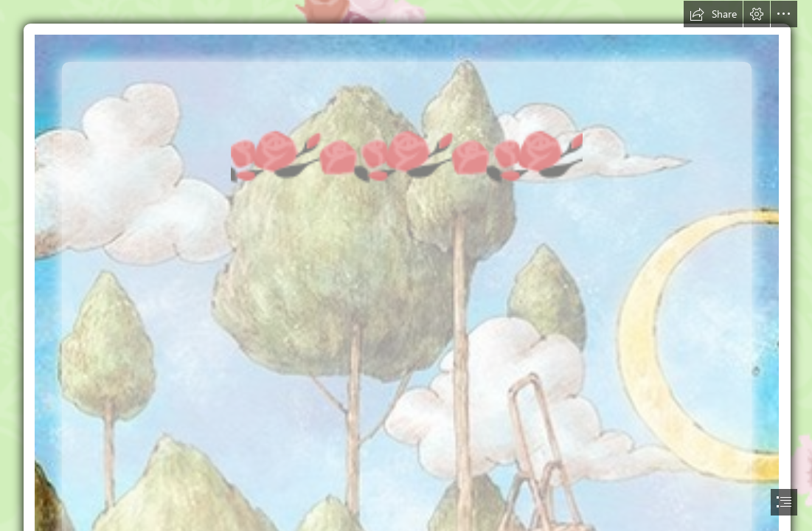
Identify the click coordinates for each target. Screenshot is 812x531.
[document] (406, 265)
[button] (713, 14)
